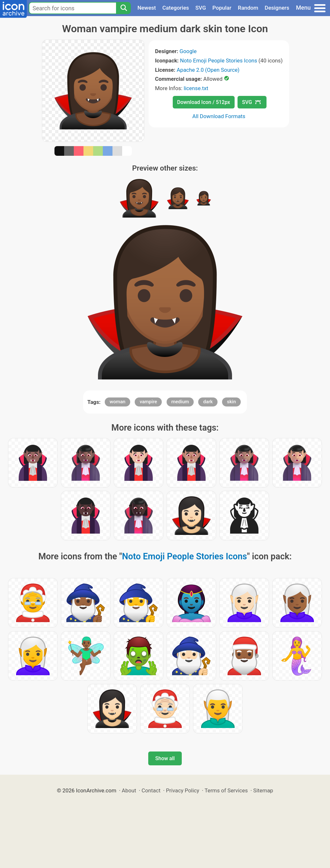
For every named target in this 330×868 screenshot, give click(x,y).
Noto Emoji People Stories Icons (219, 61)
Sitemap (263, 790)
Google (188, 51)
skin (231, 402)
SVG (201, 8)
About (129, 790)
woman (117, 402)
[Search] (123, 8)
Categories (176, 8)
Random (248, 8)
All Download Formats (219, 116)
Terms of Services (226, 790)
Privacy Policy (183, 790)
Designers (277, 8)
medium (180, 402)
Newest (146, 8)
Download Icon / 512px (204, 102)
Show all (165, 758)
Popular (222, 8)
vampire (148, 402)
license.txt (196, 88)
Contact (151, 790)
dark (208, 402)
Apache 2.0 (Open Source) (208, 70)
